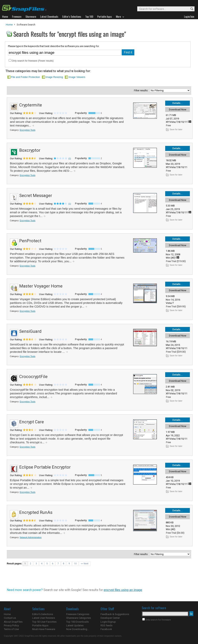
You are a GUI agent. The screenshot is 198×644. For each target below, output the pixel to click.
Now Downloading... (78, 629)
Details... (178, 103)
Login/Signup (108, 622)
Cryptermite (31, 105)
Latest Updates (75, 625)
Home (9, 25)
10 (75, 564)
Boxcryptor (30, 150)
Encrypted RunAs (36, 512)
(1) (70, 159)
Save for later (176, 129)
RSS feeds (106, 625)
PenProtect (30, 241)
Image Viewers (77, 77)
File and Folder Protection (26, 77)
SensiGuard (30, 331)
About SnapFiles (13, 622)
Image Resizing (54, 77)
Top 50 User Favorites (44, 622)
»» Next (85, 564)
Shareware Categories (79, 618)
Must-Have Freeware (44, 629)
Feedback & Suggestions (115, 614)
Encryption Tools (28, 130)
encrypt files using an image (123, 590)
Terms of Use (11, 629)
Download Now (178, 109)
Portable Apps (40, 625)
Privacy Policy (11, 625)
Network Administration (31, 537)
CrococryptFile (33, 377)
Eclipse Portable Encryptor (45, 467)
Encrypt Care (32, 422)
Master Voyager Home (41, 286)
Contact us (10, 618)
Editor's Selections (43, 614)
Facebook (106, 629)
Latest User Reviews (44, 618)
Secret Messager (36, 196)
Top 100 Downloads (77, 622)
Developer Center (110, 618)
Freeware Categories (78, 614)
